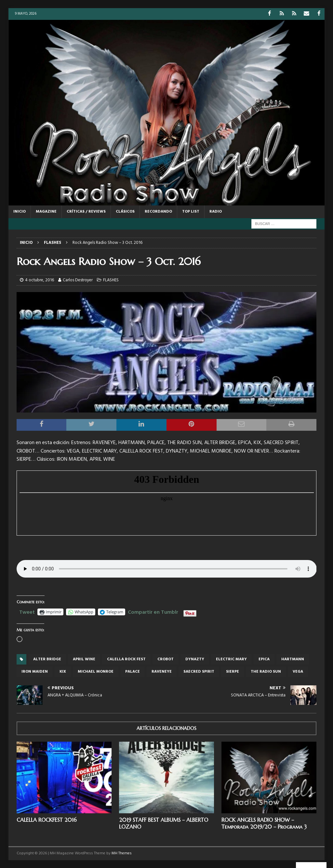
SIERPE (233, 671)
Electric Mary (231, 659)
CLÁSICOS (125, 211)
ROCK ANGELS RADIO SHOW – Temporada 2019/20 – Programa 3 (264, 823)
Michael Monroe (96, 671)
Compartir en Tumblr (153, 611)
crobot (166, 659)
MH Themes (122, 853)
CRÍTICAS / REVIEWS (86, 211)
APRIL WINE (84, 659)
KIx (63, 671)
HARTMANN (293, 659)
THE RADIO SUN (266, 671)
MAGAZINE (46, 211)
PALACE (133, 671)
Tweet (27, 611)
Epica (264, 659)
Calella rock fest (126, 659)
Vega (298, 671)
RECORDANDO (158, 211)
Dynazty (195, 659)
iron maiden (35, 671)
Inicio (20, 211)
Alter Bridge (47, 659)
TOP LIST (191, 211)
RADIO (216, 211)
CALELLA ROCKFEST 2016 (47, 819)
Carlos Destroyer (78, 280)
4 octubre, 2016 (40, 280)
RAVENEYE (162, 671)
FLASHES (111, 280)
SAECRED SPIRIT (199, 671)
